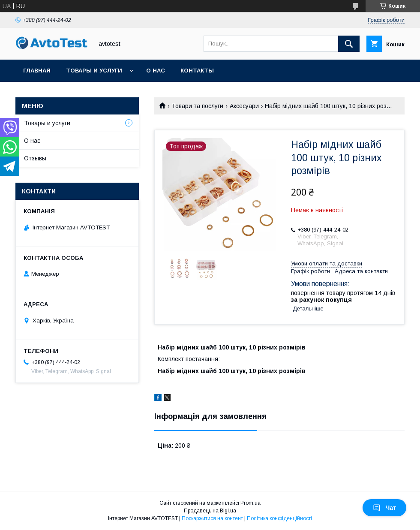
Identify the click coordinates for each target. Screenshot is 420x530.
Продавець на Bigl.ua (210, 511)
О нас (156, 71)
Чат (384, 508)
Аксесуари (244, 106)
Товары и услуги (94, 71)
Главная (37, 71)
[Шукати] (349, 44)
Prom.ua (250, 503)
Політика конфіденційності (279, 518)
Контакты (197, 71)
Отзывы (35, 158)
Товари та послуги (197, 106)
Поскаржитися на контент (212, 518)
